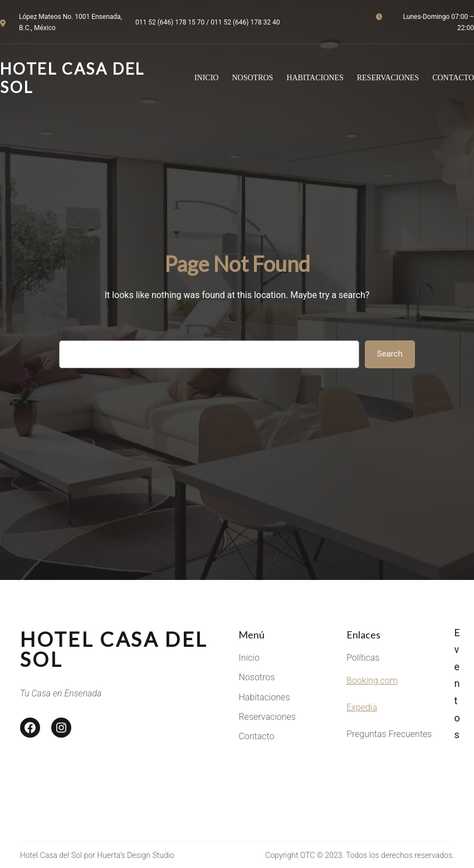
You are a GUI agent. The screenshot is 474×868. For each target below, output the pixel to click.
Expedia (362, 707)
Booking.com (372, 681)
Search (390, 354)
